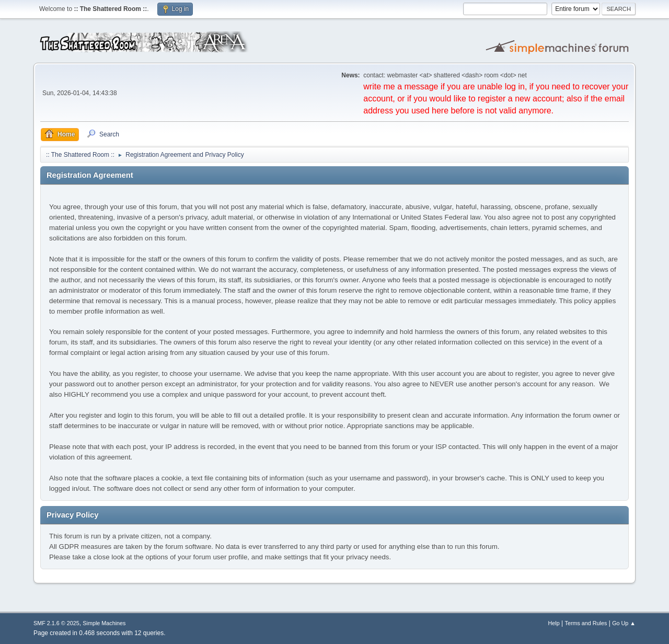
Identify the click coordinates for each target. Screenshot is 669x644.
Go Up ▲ (624, 623)
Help (554, 623)
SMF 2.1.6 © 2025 (56, 623)
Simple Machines (104, 623)
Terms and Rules (586, 623)
